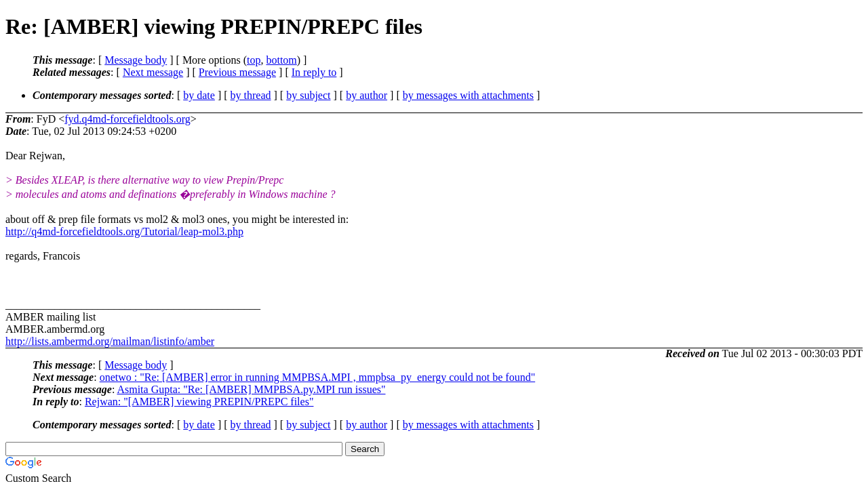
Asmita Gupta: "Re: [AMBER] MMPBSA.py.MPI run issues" (251, 389)
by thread (251, 95)
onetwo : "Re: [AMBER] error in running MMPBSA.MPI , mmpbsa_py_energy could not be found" (318, 377)
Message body (136, 60)
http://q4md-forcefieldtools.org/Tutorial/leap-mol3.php (124, 231)
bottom (281, 60)
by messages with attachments (468, 95)
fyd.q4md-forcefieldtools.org (127, 119)
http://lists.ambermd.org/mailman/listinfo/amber (110, 341)
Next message (153, 72)
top (254, 60)
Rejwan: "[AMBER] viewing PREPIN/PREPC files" (199, 402)
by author (367, 95)
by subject (308, 95)
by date (199, 95)
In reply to (314, 72)
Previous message (237, 72)
